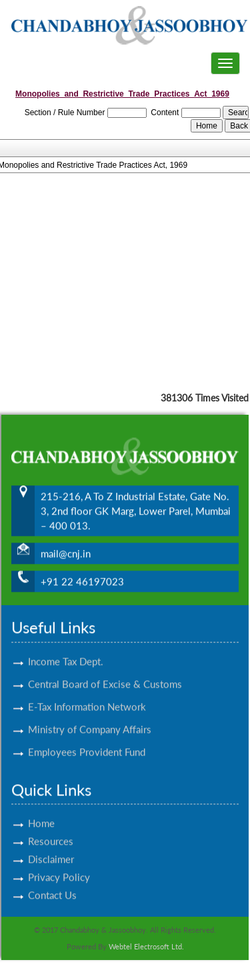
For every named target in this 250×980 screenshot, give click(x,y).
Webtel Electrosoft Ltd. (146, 946)
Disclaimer (51, 848)
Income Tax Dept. (66, 650)
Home (41, 812)
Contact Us (52, 883)
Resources (51, 830)
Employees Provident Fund (87, 740)
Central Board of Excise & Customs (105, 672)
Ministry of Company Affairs (90, 718)
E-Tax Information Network (87, 695)
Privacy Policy (59, 865)
